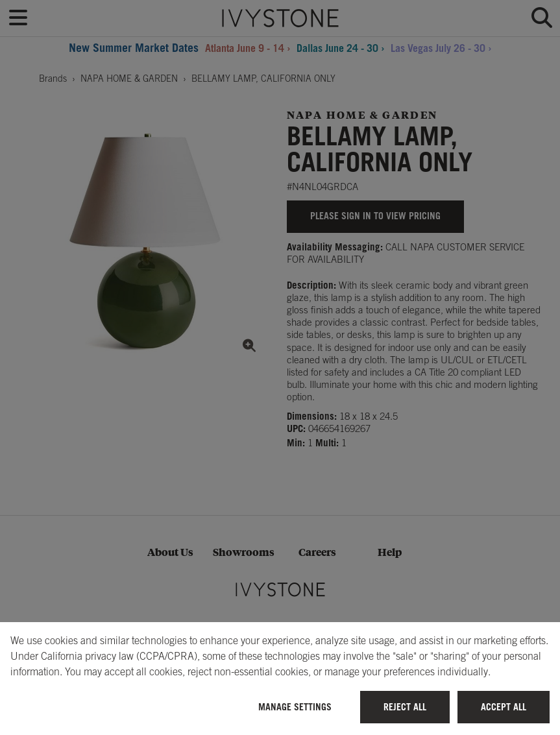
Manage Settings (295, 707)
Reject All (405, 707)
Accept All (504, 707)
